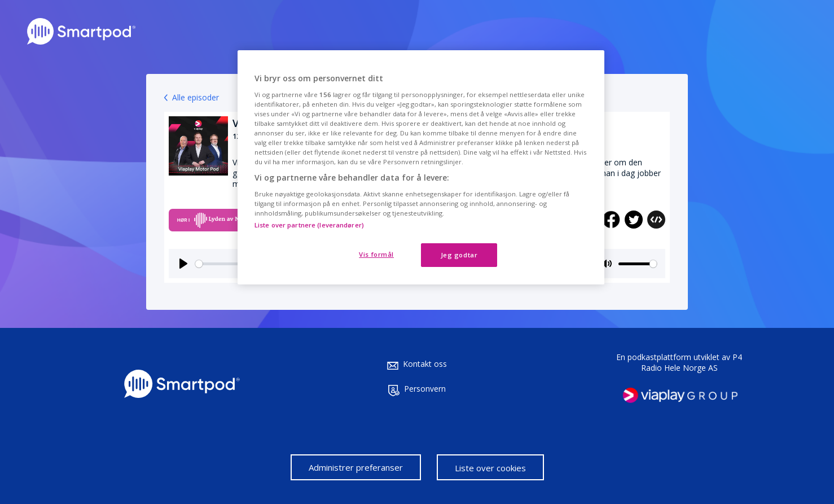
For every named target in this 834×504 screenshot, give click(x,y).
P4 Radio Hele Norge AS (692, 362)
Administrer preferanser (356, 467)
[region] (421, 167)
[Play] (183, 264)
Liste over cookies (490, 468)
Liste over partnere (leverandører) (309, 225)
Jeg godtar (459, 255)
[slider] (638, 264)
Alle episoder (196, 97)
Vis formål (376, 254)
